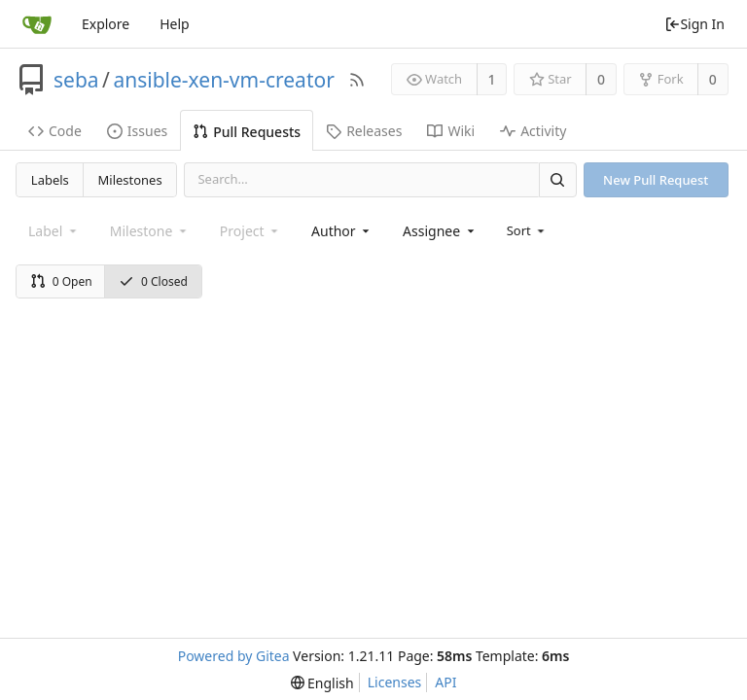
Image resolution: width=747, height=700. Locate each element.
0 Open (61, 281)
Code (55, 131)
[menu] (528, 230)
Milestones (130, 180)
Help (175, 24)
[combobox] (342, 231)
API (445, 682)
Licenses (395, 682)
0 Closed (153, 281)
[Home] (37, 24)
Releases (364, 131)
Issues (137, 131)
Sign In (694, 24)
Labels (50, 180)
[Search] (557, 179)
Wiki (451, 131)
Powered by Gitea (234, 656)
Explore (106, 24)
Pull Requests (247, 132)
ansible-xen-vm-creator (223, 80)
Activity (533, 131)
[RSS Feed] (357, 80)
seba (76, 80)
